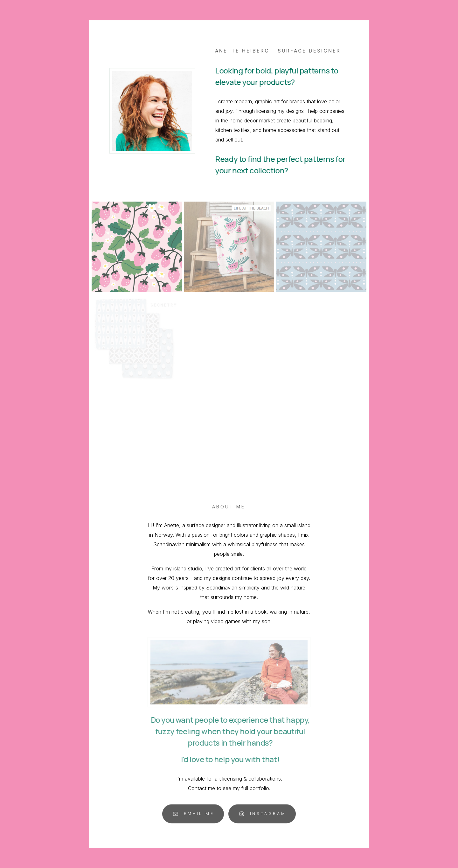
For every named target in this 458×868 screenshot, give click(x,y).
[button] (193, 815)
